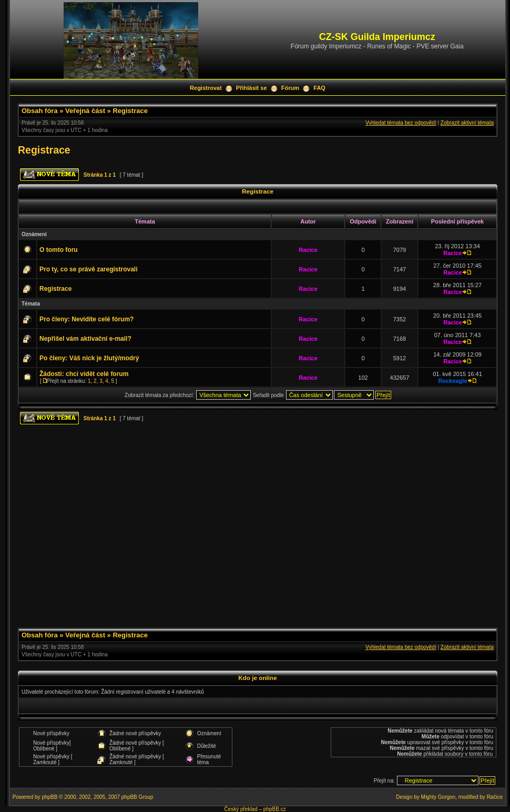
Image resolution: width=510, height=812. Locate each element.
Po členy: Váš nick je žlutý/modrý (89, 358)
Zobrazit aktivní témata (467, 123)
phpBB (49, 797)
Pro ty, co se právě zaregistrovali (89, 269)
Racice (308, 250)
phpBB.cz (275, 809)
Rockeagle (452, 381)
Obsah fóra (40, 111)
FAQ (319, 88)
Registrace (130, 111)
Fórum (290, 88)
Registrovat (206, 88)
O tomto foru (59, 250)
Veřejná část (85, 111)
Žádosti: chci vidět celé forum (84, 374)
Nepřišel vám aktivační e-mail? (85, 339)
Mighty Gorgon (438, 797)
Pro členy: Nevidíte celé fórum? (86, 319)
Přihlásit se (252, 88)
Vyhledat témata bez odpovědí (401, 123)
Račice (495, 797)
